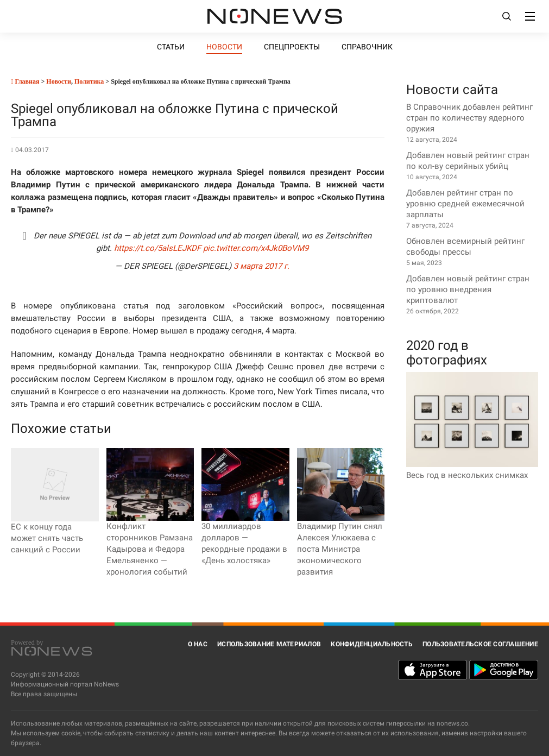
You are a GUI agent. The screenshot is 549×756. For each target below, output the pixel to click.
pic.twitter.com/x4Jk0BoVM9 (256, 248)
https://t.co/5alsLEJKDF (157, 248)
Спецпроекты (292, 47)
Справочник (367, 47)
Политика (89, 81)
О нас (198, 644)
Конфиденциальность (372, 644)
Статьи (171, 47)
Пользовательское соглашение (480, 644)
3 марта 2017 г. (261, 266)
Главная (25, 81)
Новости (224, 47)
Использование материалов (269, 644)
